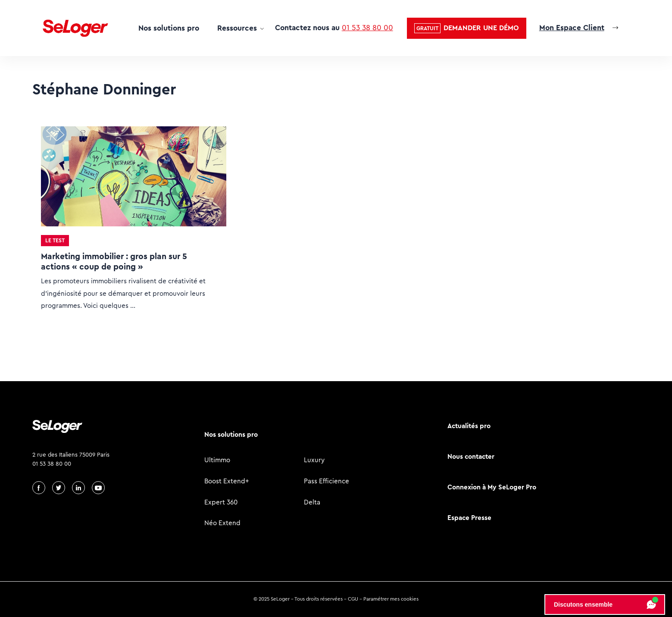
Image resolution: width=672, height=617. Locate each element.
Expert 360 (221, 502)
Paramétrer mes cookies (391, 599)
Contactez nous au (334, 28)
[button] (467, 28)
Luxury (314, 460)
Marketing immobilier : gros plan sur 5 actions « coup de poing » (114, 262)
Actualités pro (469, 426)
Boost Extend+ (227, 481)
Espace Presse (469, 518)
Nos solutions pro (169, 28)
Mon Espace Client (572, 28)
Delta (312, 502)
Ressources (237, 28)
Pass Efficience (327, 481)
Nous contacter (471, 456)
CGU (353, 599)
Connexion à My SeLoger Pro (492, 487)
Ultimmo (217, 460)
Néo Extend (222, 523)
